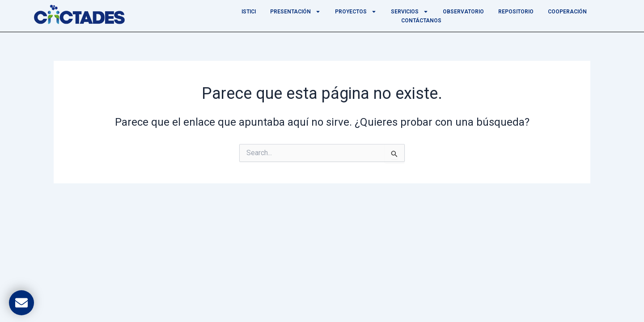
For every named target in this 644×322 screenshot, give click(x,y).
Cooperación (567, 12)
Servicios (410, 12)
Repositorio (516, 12)
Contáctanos (421, 21)
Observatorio (463, 12)
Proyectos (356, 12)
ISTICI (249, 12)
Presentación (295, 12)
